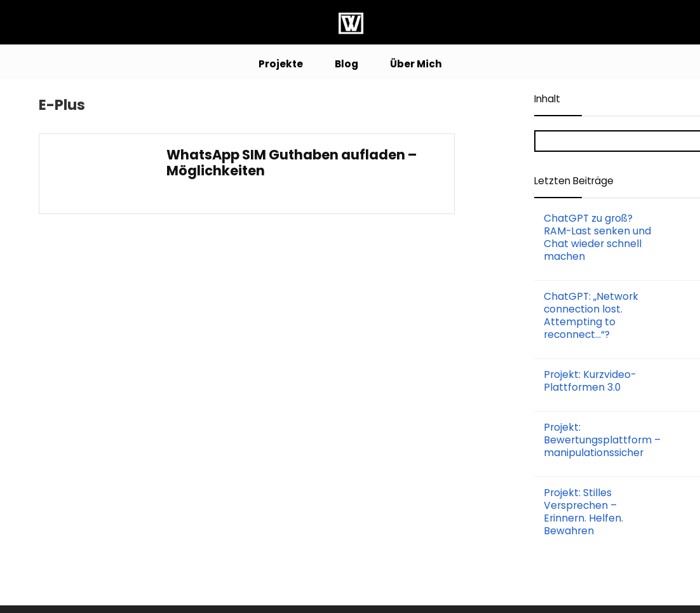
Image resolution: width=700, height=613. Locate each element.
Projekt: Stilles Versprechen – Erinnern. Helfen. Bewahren (583, 512)
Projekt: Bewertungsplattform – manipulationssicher (602, 440)
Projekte (281, 64)
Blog (347, 64)
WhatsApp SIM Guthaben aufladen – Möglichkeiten (292, 163)
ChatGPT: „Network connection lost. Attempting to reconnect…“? (591, 315)
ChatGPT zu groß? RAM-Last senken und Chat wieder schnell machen (597, 237)
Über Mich (416, 64)
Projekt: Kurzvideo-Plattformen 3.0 (590, 381)
